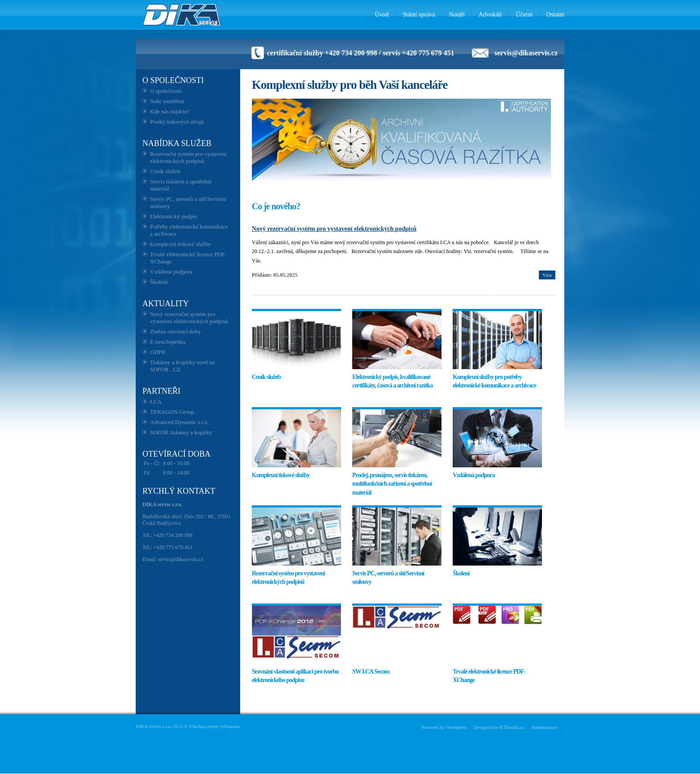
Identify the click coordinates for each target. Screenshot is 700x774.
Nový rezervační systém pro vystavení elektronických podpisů (189, 318)
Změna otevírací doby (175, 331)
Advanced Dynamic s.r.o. (179, 422)
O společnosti (166, 91)
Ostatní (555, 15)
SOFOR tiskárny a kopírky (181, 432)
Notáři (457, 15)
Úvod (382, 15)
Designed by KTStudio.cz (499, 727)
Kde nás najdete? (170, 111)
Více (547, 275)
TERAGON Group (172, 412)
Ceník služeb (165, 171)
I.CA (156, 402)
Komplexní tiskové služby (181, 244)
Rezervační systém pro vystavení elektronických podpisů (188, 157)
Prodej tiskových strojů (177, 122)
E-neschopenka (168, 342)
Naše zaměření (167, 101)
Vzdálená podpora (171, 272)
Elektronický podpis (173, 216)
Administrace (544, 727)
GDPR (158, 352)
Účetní (524, 15)
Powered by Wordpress (444, 727)
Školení (159, 282)
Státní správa (419, 15)
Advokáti (490, 15)
